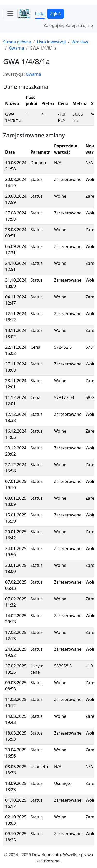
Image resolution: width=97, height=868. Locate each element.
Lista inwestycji (51, 42)
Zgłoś (55, 14)
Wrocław (80, 42)
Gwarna (16, 48)
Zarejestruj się (79, 25)
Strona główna (17, 42)
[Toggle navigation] (10, 14)
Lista (40, 14)
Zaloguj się (54, 25)
